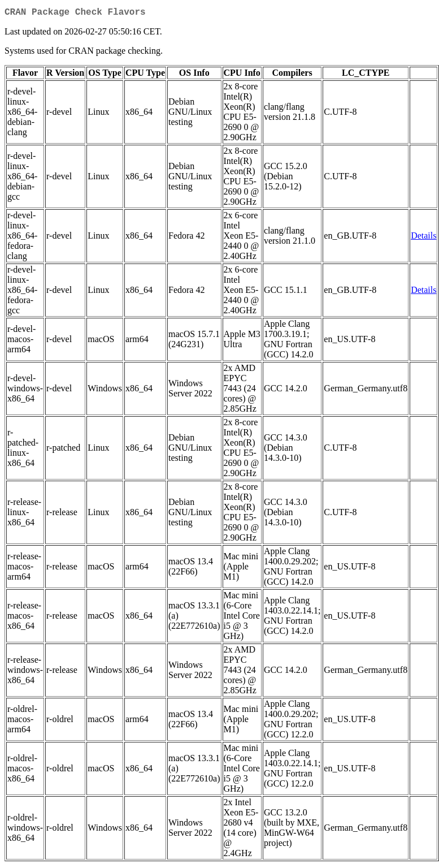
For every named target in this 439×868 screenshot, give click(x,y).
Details (423, 238)
